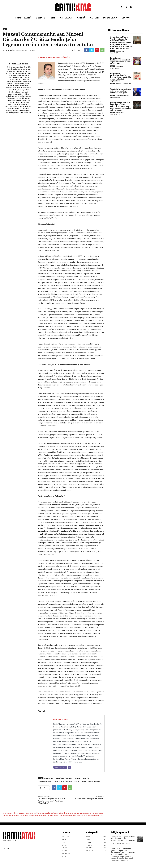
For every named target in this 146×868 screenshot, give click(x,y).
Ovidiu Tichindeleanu (122, 96)
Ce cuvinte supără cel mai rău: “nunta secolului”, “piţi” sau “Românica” (52, 801)
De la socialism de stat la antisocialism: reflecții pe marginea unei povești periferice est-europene (121, 106)
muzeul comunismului (45, 781)
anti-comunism (49, 778)
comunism (78, 778)
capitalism (69, 778)
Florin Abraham (10, 50)
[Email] (69, 767)
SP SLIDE (77, 781)
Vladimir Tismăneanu (94, 781)
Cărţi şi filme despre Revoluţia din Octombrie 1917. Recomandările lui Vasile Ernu (123, 839)
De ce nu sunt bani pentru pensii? (89, 799)
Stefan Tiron (119, 66)
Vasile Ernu (114, 843)
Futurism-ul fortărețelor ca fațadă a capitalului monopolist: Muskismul (121, 61)
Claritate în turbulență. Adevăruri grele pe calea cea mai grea (121, 91)
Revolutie (69, 781)
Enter (5, 29)
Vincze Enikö (120, 113)
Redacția (118, 84)
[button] (131, 7)
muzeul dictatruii (59, 781)
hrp (89, 778)
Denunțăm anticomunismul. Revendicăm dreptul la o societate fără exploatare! (120, 77)
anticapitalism (60, 778)
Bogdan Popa (120, 51)
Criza (85, 778)
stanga (84, 781)
